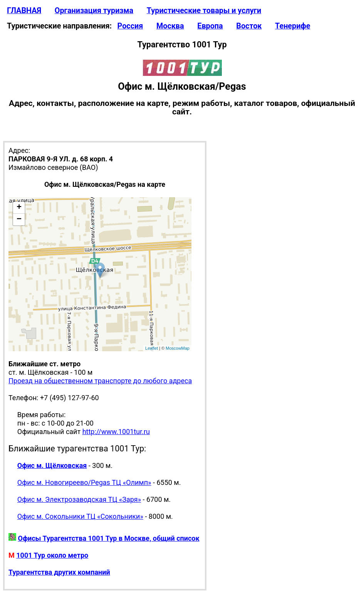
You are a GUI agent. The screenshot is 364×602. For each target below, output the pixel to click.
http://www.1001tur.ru (116, 432)
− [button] (19, 220)
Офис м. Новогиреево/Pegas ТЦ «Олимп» (84, 482)
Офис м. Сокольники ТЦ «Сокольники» (80, 516)
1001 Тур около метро (52, 555)
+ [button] (19, 208)
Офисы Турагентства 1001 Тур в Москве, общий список (108, 538)
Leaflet (152, 348)
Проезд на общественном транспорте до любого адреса (100, 381)
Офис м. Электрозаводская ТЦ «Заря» (79, 499)
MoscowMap (178, 348)
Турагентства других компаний (59, 572)
